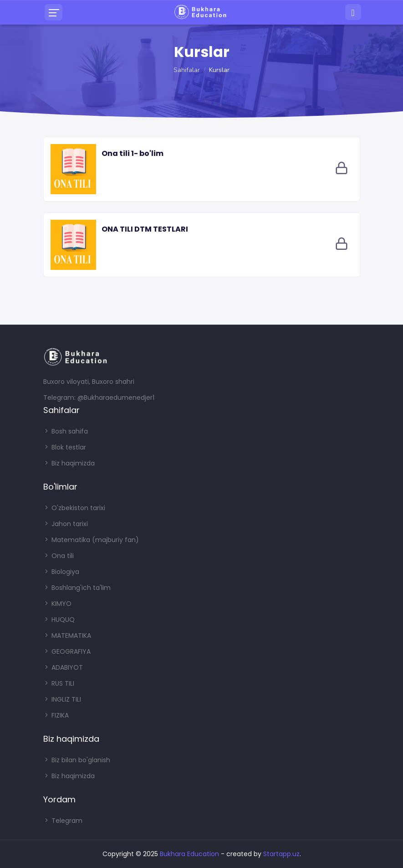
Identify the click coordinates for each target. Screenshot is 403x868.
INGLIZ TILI (62, 699)
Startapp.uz (281, 854)
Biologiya (61, 572)
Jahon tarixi (66, 524)
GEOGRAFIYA (67, 651)
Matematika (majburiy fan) (91, 540)
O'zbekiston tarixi (74, 508)
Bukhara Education (189, 854)
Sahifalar (187, 70)
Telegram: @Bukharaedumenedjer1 (99, 398)
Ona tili (59, 556)
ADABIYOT (63, 667)
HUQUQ (59, 620)
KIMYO (57, 604)
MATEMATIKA (67, 635)
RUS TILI (59, 683)
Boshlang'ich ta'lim (77, 588)
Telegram (63, 821)
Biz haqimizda (69, 463)
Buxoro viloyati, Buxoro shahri (89, 382)
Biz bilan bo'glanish (77, 760)
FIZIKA (56, 715)
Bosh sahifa (66, 431)
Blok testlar (65, 447)
